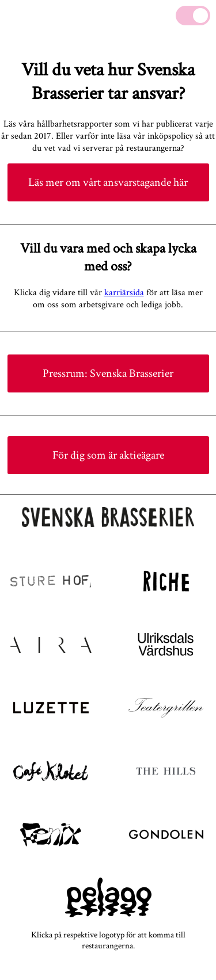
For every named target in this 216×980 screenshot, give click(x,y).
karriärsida (124, 293)
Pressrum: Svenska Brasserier (108, 373)
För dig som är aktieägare (108, 455)
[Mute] (193, 16)
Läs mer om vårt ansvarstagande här (108, 182)
